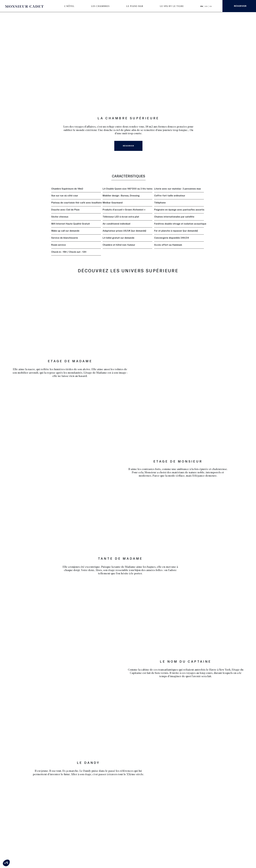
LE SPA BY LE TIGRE (172, 6)
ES (211, 6)
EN (207, 6)
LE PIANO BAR (135, 6)
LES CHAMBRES (100, 6)
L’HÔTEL (69, 6)
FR (202, 6)
